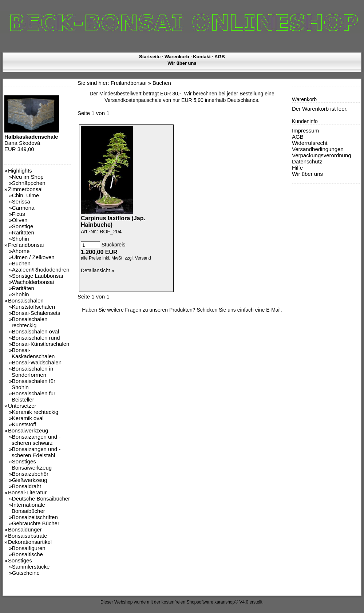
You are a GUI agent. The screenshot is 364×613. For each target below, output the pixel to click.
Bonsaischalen (26, 300)
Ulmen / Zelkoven (33, 257)
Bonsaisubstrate (28, 536)
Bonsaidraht (27, 486)
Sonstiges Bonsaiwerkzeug (32, 464)
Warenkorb (177, 57)
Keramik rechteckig (35, 412)
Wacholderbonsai (33, 282)
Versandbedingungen (318, 149)
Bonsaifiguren (29, 548)
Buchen (21, 263)
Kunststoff (24, 424)
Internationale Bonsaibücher (28, 508)
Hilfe (297, 168)
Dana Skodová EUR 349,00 (32, 140)
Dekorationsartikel (30, 542)
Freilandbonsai (26, 245)
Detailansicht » (98, 270)
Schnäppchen (29, 183)
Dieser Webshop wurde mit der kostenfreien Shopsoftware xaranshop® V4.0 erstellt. (182, 602)
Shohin (21, 239)
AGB (220, 57)
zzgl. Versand (138, 258)
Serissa (21, 201)
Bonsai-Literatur (27, 492)
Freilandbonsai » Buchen (141, 83)
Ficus (19, 214)
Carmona (23, 208)
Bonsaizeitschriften (35, 517)
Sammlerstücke (31, 567)
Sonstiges (20, 560)
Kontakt (202, 57)
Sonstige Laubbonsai (37, 276)
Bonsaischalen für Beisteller (33, 396)
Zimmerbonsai (25, 189)
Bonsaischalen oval (35, 331)
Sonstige (23, 226)
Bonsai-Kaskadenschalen (33, 353)
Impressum (305, 130)
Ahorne (21, 251)
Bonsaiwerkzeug (28, 430)
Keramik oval (28, 418)
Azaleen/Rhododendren (41, 270)
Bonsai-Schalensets (36, 313)
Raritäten (23, 232)
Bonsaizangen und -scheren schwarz (36, 440)
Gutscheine (26, 573)
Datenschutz (307, 161)
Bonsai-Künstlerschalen (41, 344)
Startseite (150, 57)
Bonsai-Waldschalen (37, 362)
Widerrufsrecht (310, 143)
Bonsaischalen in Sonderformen (32, 372)
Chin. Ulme (25, 195)
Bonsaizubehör (30, 474)
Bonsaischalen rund (36, 338)
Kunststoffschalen (33, 307)
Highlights (20, 171)
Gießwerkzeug (30, 480)
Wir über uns (182, 63)
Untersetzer (22, 406)
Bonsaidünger (25, 529)
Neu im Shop (28, 177)
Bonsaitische (27, 554)
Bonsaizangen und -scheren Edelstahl (36, 452)
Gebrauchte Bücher (36, 523)
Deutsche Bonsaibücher (41, 499)
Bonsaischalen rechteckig (29, 322)
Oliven (20, 220)
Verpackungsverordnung (322, 155)
